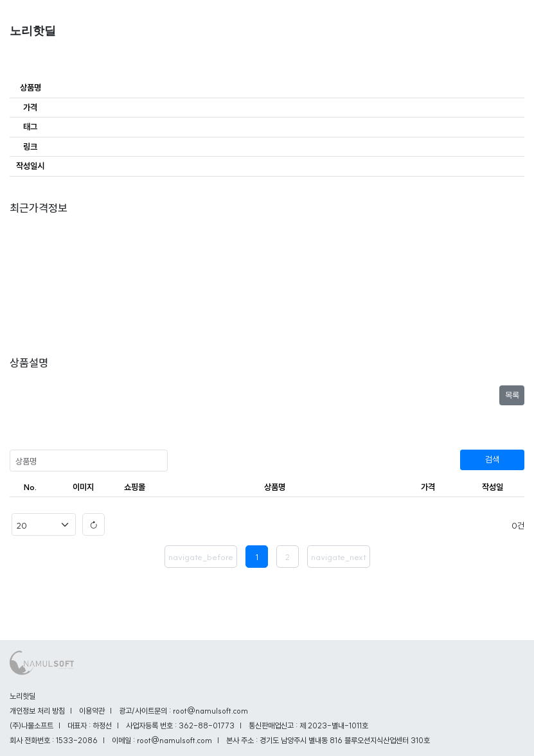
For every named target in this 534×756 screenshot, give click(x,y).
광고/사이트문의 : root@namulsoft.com (183, 711)
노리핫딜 (33, 31)
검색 (492, 459)
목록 (512, 395)
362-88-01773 (207, 725)
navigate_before (201, 557)
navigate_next (339, 557)
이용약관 (92, 711)
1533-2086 (77, 740)
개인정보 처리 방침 (37, 711)
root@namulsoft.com (174, 740)
